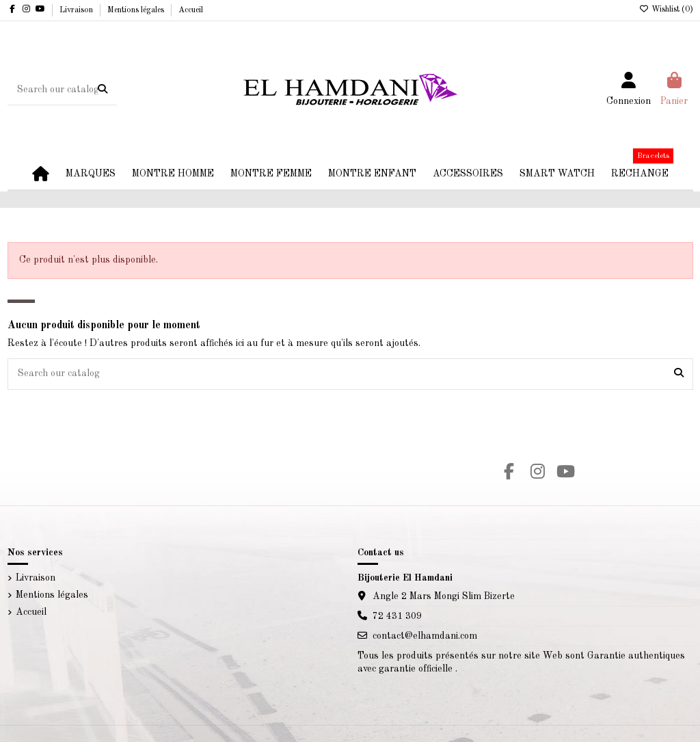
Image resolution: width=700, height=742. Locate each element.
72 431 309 (397, 616)
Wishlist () (666, 10)
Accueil (191, 10)
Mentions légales (137, 10)
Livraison (77, 10)
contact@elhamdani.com (425, 636)
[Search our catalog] (103, 90)
